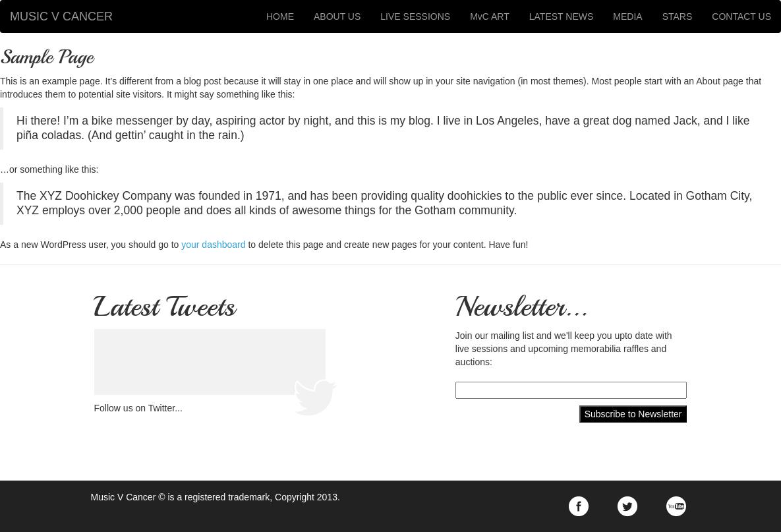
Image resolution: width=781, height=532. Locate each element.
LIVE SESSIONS (415, 16)
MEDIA (627, 16)
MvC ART (490, 16)
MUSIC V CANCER (61, 16)
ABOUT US (337, 16)
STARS (678, 16)
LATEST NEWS (562, 16)
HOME (280, 16)
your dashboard (213, 245)
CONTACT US (741, 16)
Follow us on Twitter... (138, 408)
